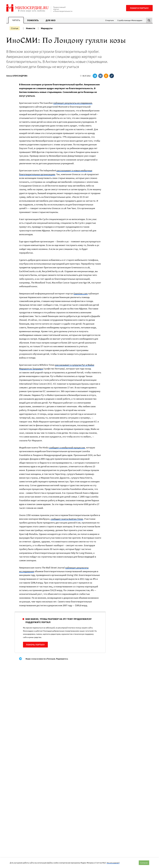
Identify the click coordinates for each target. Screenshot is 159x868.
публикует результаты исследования (73, 103)
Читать (16, 20)
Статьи (15, 28)
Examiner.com (81, 293)
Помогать (33, 20)
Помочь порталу (35, 645)
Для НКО (51, 20)
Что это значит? (113, 863)
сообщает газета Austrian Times (67, 519)
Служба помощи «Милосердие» (130, 20)
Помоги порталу (139, 8)
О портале (109, 20)
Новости (31, 28)
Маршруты (47, 28)
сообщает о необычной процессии (67, 447)
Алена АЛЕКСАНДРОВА (17, 76)
